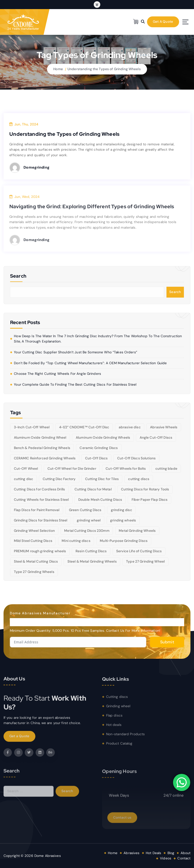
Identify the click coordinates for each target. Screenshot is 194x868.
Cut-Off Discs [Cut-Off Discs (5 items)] (96, 458)
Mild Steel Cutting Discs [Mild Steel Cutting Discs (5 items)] (33, 541)
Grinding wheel (118, 709)
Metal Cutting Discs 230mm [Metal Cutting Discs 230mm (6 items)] (87, 531)
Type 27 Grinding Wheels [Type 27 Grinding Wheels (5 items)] (34, 572)
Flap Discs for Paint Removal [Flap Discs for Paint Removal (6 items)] (37, 510)
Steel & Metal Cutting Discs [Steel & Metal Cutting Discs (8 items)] (36, 561)
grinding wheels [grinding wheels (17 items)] (123, 520)
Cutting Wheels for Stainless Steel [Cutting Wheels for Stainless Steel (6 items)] (41, 500)
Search (175, 292)
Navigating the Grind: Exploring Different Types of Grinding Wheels (92, 210)
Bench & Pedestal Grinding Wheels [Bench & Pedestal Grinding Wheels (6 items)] (42, 448)
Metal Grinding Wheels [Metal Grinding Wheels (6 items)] (137, 531)
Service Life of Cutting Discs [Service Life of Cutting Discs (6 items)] (139, 551)
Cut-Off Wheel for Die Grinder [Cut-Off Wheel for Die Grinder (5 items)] (72, 469)
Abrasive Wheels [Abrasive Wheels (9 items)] (164, 427)
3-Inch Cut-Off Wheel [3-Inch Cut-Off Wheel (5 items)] (32, 427)
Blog (171, 853)
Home (58, 69)
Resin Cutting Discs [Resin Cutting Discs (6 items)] (91, 551)
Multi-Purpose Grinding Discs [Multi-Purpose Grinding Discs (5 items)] (124, 541)
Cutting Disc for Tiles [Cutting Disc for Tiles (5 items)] (102, 479)
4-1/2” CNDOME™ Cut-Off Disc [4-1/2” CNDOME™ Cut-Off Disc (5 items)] (84, 427)
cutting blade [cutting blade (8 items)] (166, 469)
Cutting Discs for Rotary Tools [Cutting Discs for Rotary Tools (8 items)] (145, 489)
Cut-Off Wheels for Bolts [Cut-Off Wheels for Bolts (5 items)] (126, 469)
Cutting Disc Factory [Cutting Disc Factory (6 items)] (59, 479)
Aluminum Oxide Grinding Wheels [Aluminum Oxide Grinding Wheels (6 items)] (103, 438)
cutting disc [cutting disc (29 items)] (24, 479)
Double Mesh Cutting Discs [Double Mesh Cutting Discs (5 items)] (100, 500)
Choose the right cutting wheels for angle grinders (57, 374)
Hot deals (114, 728)
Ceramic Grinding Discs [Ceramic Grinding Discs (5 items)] (99, 448)
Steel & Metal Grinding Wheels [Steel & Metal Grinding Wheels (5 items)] (92, 561)
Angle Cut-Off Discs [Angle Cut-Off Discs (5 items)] (156, 438)
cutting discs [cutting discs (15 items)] (139, 479)
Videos (166, 858)
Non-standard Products (126, 737)
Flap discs (114, 719)
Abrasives (131, 853)
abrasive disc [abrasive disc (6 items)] (130, 427)
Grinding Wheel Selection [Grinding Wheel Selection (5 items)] (34, 531)
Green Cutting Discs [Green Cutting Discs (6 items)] (85, 510)
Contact (184, 858)
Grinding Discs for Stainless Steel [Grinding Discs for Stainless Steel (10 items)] (41, 520)
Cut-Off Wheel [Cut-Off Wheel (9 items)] (26, 469)
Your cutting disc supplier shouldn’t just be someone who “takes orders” (76, 352)
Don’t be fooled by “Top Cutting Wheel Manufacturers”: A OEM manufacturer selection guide (90, 363)
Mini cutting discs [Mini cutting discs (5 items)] (76, 541)
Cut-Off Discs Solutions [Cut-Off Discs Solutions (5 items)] (136, 458)
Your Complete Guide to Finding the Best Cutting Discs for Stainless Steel (75, 385)
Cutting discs (117, 700)
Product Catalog (119, 746)
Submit (167, 642)
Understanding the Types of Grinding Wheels (104, 69)
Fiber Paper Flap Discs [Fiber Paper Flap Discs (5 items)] (150, 500)
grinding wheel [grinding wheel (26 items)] (89, 520)
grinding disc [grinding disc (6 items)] (122, 510)
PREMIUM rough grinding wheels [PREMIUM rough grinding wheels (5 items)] (40, 551)
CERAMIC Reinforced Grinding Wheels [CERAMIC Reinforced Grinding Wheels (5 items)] (45, 458)
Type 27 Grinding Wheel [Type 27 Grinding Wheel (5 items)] (145, 561)
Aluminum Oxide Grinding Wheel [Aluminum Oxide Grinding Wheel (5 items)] (40, 438)
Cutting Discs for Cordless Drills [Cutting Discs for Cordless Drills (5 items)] (39, 489)
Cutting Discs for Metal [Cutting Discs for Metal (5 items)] (93, 489)
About (186, 853)
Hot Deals (153, 853)
